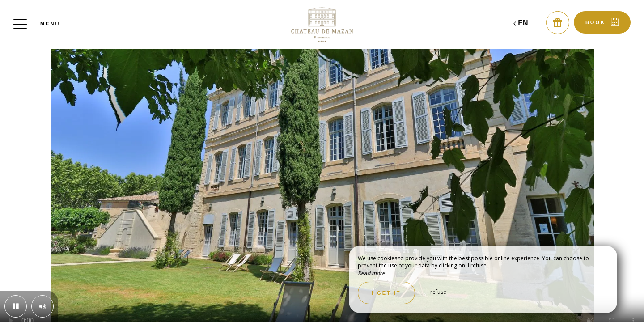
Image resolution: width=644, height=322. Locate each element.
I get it (386, 293)
